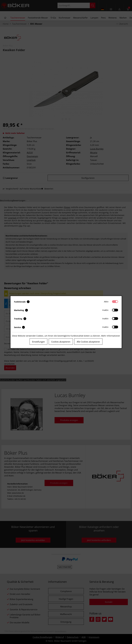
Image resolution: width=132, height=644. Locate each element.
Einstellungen (38, 342)
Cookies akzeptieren (61, 342)
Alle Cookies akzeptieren (88, 342)
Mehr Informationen (111, 336)
